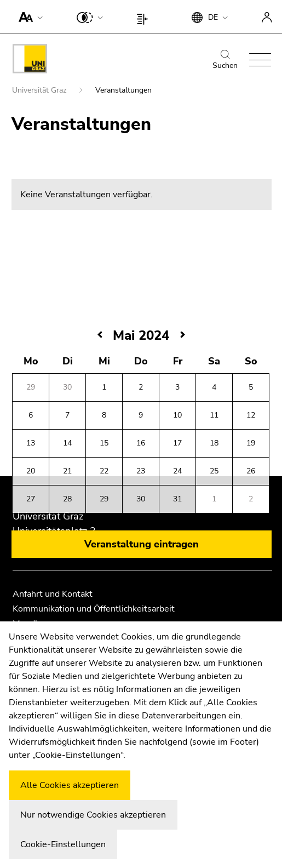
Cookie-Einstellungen (63, 844)
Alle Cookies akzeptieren (70, 785)
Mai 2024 (141, 336)
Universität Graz (40, 91)
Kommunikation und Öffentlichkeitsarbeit (94, 609)
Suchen (225, 60)
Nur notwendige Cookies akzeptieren (93, 815)
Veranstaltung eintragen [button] (142, 545)
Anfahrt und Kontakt (53, 594)
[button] (28, 16)
